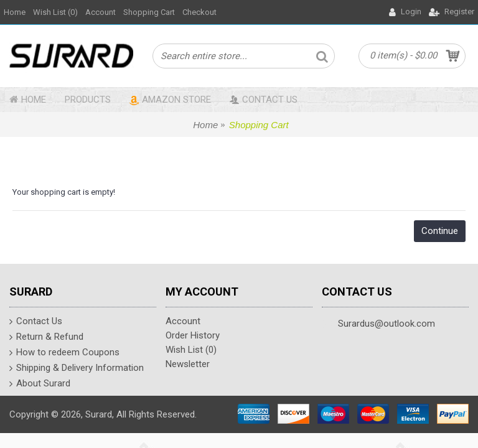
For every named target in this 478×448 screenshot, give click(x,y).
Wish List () (191, 350)
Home (205, 125)
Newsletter (188, 364)
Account (183, 321)
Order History (193, 335)
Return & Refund (46, 338)
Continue (440, 231)
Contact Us (36, 322)
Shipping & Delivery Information (77, 369)
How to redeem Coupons (64, 353)
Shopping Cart (259, 125)
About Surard (40, 385)
